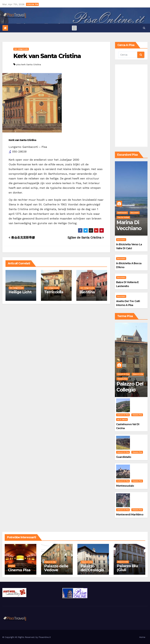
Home (142, 637)
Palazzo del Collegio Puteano (130, 390)
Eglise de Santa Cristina (86, 238)
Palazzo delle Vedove (56, 568)
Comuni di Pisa (123, 374)
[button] (144, 28)
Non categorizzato (21, 49)
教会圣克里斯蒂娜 (22, 238)
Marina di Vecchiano (129, 225)
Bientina (87, 292)
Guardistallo (124, 457)
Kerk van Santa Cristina (47, 56)
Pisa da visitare (123, 217)
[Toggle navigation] (74, 28)
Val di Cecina (122, 419)
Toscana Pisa (122, 379)
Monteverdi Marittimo (130, 515)
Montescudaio (125, 486)
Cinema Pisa (19, 570)
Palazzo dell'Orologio (92, 568)
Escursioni (135, 213)
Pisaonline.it (45, 637)
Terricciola (54, 292)
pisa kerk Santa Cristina (29, 64)
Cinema (12, 566)
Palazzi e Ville (138, 374)
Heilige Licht (20, 292)
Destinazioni (122, 213)
